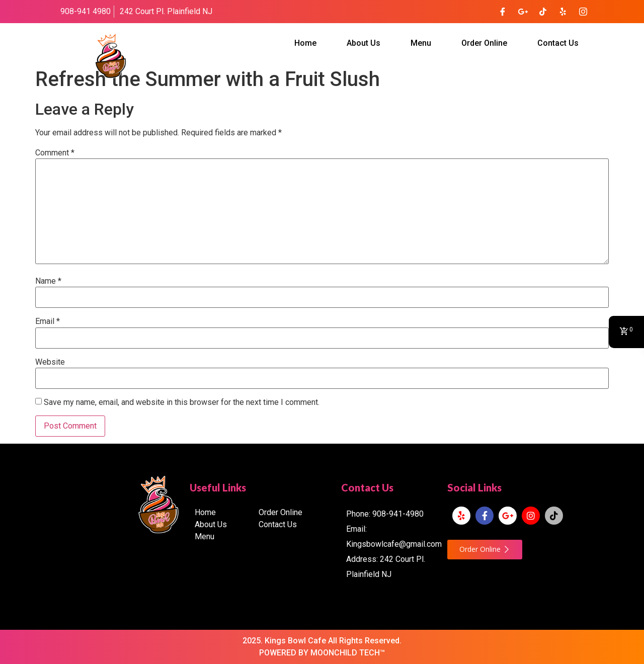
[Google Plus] (523, 12)
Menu (421, 43)
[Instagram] (583, 12)
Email (48, 321)
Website (50, 362)
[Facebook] (503, 12)
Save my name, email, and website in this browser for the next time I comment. (182, 402)
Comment (55, 153)
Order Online (484, 43)
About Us (364, 43)
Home (305, 43)
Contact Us (558, 43)
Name (48, 281)
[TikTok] (543, 12)
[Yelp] (563, 12)
